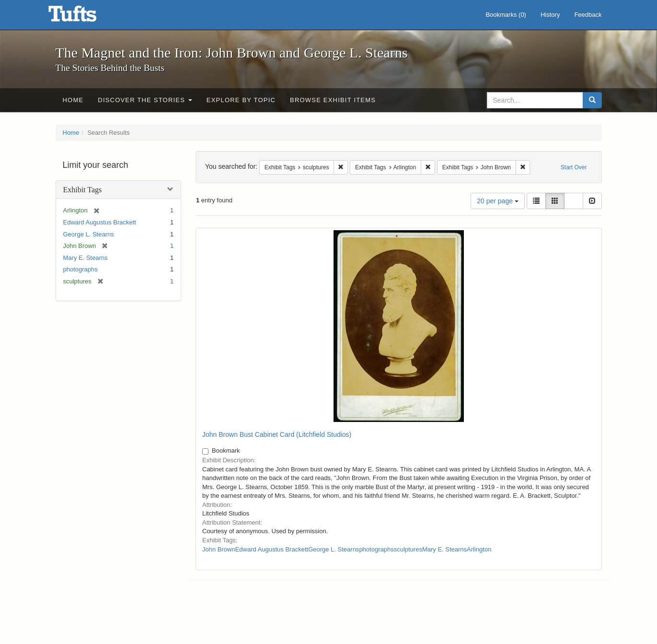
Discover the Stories (145, 100)
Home (73, 100)
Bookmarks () (506, 15)
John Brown (219, 549)
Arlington (479, 549)
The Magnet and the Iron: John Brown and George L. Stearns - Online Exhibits (84, 17)
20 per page (498, 201)
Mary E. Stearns (86, 258)
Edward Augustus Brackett (100, 222)
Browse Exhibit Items (333, 100)
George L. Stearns (89, 234)
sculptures (408, 549)
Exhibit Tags (83, 190)
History (550, 15)
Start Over (574, 167)
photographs (81, 269)
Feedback (588, 15)
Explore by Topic (241, 100)
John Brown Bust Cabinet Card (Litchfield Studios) (277, 434)
